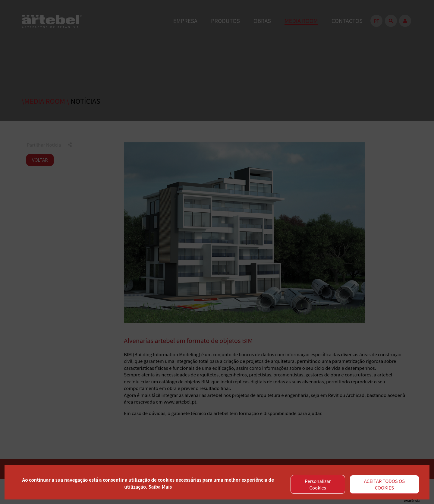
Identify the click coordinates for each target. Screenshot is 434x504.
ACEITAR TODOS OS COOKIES (385, 484)
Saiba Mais (160, 487)
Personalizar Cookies (318, 484)
